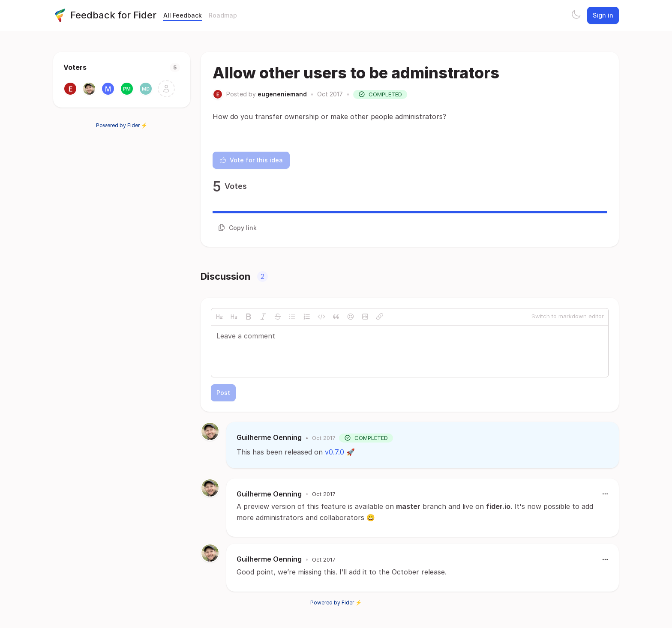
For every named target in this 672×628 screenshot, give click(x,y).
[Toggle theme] (576, 15)
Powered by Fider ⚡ (122, 125)
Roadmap (223, 15)
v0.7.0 (334, 452)
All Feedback (183, 15)
